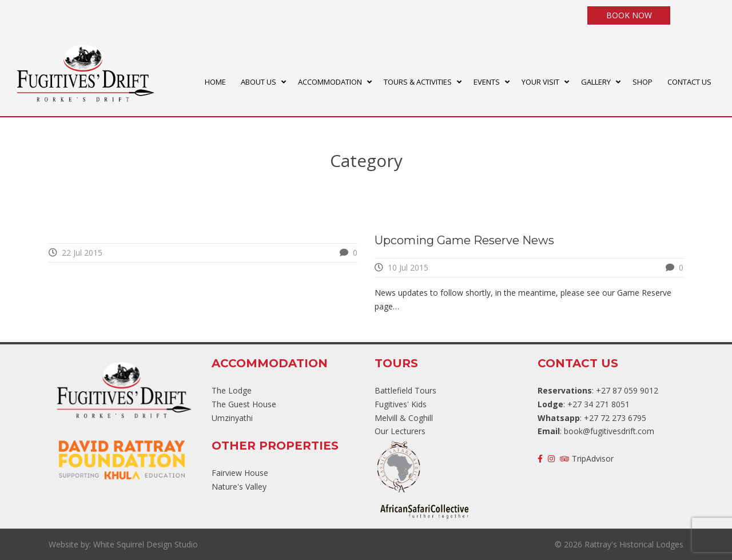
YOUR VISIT (540, 82)
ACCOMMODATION (330, 82)
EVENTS (487, 82)
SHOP (643, 82)
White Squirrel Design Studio (146, 544)
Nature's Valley (239, 486)
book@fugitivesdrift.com (609, 431)
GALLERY (596, 82)
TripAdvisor (587, 458)
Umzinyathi (232, 418)
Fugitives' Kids (401, 404)
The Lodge (232, 390)
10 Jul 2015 (408, 267)
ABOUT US (258, 82)
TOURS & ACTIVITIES (418, 82)
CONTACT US (689, 82)
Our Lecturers (400, 431)
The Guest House (244, 404)
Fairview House (240, 473)
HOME (215, 82)
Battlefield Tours (405, 390)
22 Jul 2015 (82, 253)
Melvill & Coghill (404, 418)
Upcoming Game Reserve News (464, 240)
